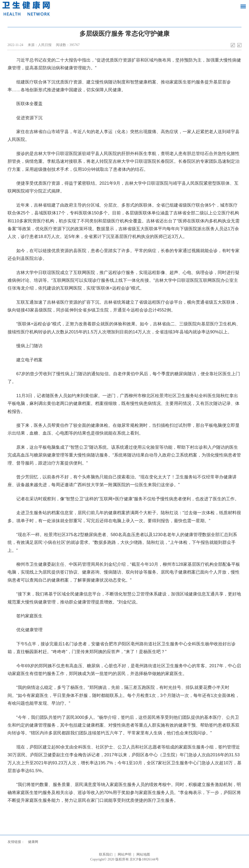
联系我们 (106, 854)
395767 (75, 45)
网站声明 (124, 854)
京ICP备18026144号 (144, 859)
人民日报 (45, 45)
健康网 (33, 842)
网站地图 (143, 854)
